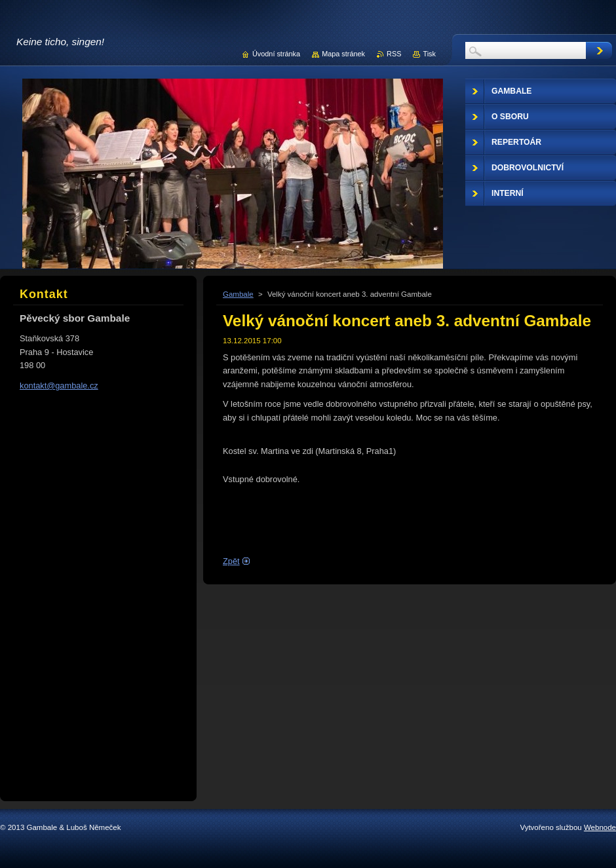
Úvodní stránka (276, 54)
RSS (394, 54)
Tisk (429, 54)
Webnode (600, 827)
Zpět (231, 561)
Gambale (238, 294)
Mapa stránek (343, 54)
